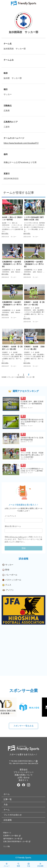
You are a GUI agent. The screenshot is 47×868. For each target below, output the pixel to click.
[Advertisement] (23, 652)
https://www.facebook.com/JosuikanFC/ (21, 143)
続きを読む (5, 233)
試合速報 (8, 820)
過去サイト (24, 780)
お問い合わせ (24, 778)
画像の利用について (24, 775)
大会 (6, 804)
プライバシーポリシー (18, 537)
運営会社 (24, 770)
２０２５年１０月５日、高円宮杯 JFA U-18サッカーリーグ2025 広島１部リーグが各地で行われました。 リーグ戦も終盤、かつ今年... (34, 227)
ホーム (7, 794)
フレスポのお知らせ (13, 815)
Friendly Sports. (25, 858)
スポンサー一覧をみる (24, 726)
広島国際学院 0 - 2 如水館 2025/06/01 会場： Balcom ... (12, 271)
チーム (7, 810)
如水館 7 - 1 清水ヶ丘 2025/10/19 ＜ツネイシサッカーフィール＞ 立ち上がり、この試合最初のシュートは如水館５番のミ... (12, 227)
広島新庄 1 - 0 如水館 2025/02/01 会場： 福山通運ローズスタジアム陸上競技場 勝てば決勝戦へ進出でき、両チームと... (34, 312)
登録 (24, 548)
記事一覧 (8, 799)
